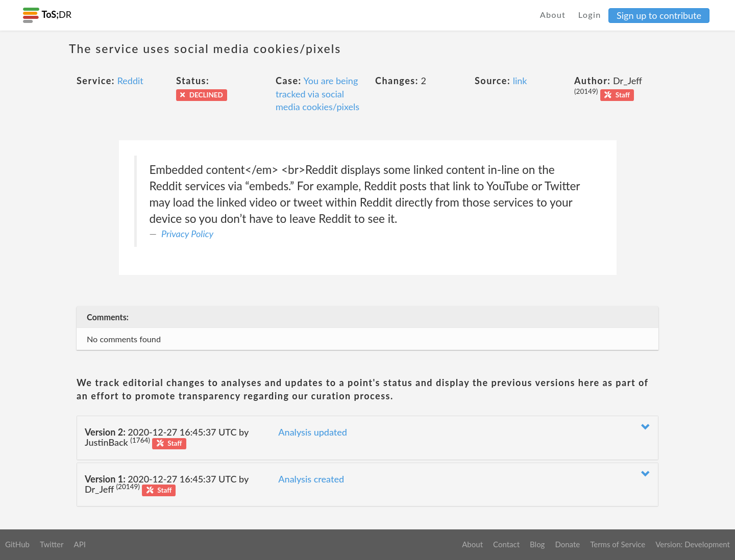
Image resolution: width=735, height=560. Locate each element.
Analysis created (311, 479)
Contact (506, 544)
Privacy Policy (187, 234)
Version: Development (693, 544)
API (79, 544)
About (553, 15)
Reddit (130, 81)
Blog (537, 544)
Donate (567, 544)
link (520, 81)
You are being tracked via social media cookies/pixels (317, 94)
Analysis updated (313, 432)
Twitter (52, 544)
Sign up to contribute (659, 15)
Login (590, 15)
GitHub (17, 544)
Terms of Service (618, 544)
